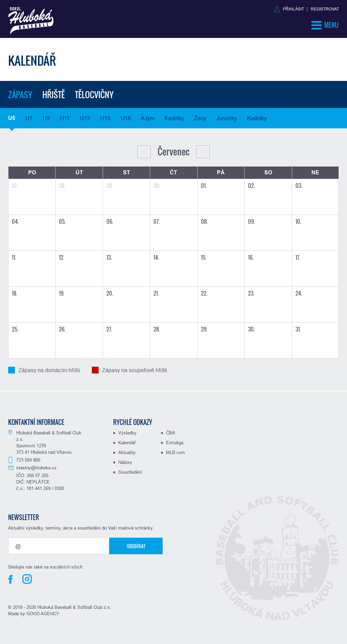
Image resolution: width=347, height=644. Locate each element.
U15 (105, 118)
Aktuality (127, 452)
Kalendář (127, 443)
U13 (85, 118)
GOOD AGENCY (43, 614)
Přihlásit (293, 9)
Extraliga (175, 443)
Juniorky (227, 118)
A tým (148, 118)
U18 (126, 118)
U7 (29, 118)
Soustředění (130, 472)
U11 (65, 118)
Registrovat (325, 9)
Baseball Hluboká (31, 21)
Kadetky (174, 118)
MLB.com (176, 452)
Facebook (10, 579)
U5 (12, 118)
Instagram (27, 579)
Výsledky (127, 433)
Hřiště (54, 94)
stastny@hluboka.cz (36, 468)
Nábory (125, 462)
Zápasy (20, 94)
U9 (46, 118)
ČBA (171, 433)
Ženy (200, 118)
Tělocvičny (94, 94)
